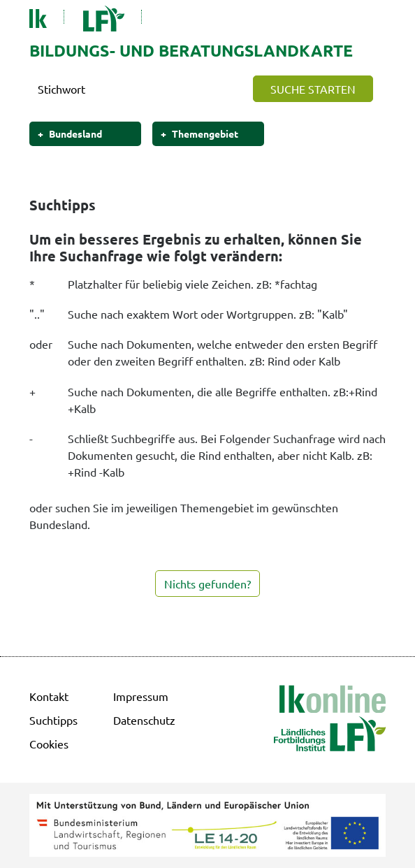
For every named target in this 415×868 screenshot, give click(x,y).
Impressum (141, 696)
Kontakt (49, 696)
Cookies (49, 744)
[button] (313, 89)
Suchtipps (53, 720)
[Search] (136, 89)
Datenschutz (144, 720)
